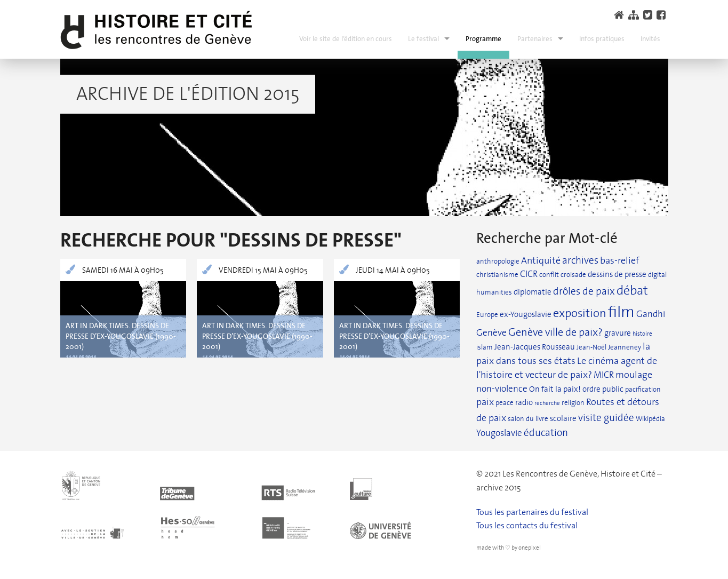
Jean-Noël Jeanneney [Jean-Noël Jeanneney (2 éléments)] (609, 347)
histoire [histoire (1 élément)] (642, 334)
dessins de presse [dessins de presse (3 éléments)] (617, 274)
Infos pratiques (602, 39)
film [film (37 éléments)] (621, 312)
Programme (483, 39)
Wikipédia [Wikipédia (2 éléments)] (650, 419)
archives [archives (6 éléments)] (580, 260)
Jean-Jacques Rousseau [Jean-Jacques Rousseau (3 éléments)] (535, 347)
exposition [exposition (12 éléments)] (580, 313)
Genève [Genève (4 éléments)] (491, 333)
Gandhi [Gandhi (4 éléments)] (651, 314)
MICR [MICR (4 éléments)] (604, 375)
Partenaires (535, 39)
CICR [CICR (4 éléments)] (529, 274)
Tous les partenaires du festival (532, 512)
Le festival (423, 39)
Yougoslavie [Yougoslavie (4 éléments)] (499, 433)
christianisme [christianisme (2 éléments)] (497, 275)
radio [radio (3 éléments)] (524, 402)
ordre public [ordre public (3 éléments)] (603, 389)
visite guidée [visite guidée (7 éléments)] (606, 418)
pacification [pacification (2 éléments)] (643, 389)
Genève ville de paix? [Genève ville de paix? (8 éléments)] (555, 332)
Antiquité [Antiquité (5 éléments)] (541, 261)
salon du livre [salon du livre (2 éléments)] (528, 419)
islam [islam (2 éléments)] (485, 347)
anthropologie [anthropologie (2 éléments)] (498, 261)
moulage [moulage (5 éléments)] (634, 375)
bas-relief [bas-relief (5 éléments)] (619, 261)
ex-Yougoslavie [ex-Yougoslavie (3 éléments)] (526, 314)
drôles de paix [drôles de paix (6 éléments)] (584, 291)
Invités (650, 39)
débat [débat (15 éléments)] (632, 291)
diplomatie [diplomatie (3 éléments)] (533, 292)
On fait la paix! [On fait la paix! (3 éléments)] (555, 389)
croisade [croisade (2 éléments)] (573, 275)
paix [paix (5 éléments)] (485, 402)
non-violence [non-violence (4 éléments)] (502, 389)
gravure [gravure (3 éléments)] (618, 333)
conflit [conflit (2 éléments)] (549, 275)
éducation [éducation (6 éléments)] (546, 433)
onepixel (530, 548)
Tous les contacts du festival (527, 525)
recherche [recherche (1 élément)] (547, 403)
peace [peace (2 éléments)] (505, 403)
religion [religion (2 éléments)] (573, 403)
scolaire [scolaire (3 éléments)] (563, 418)
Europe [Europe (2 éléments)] (487, 315)
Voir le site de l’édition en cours (346, 39)
